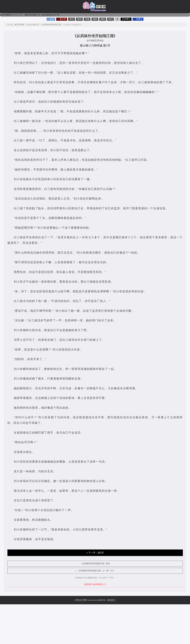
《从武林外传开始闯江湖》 (51, 25)
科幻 (111, 19)
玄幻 (72, 19)
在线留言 (111, 600)
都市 (79, 19)
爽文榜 (63, 19)
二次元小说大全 (32, 25)
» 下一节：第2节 (95, 553)
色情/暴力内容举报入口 (95, 584)
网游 (103, 19)
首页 (52, 19)
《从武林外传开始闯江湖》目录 (95, 563)
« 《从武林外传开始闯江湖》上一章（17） (95, 571)
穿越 (87, 19)
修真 (95, 19)
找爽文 (139, 19)
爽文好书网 (19, 25)
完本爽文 (126, 19)
